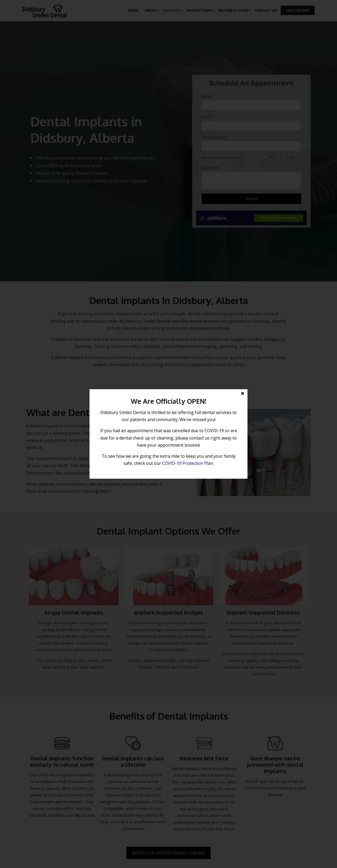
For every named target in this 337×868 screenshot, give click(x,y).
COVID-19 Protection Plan (188, 463)
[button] (168, 434)
